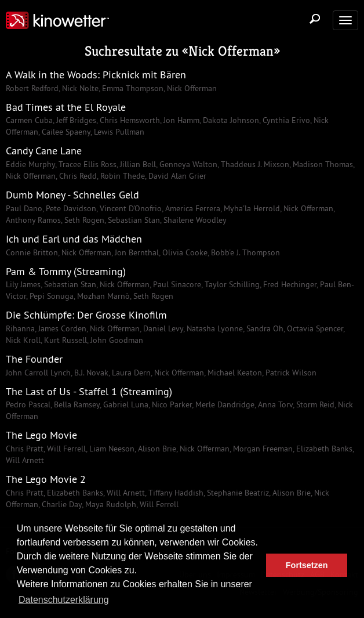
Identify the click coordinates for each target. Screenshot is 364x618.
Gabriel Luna (125, 404)
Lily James (23, 284)
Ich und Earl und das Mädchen (74, 239)
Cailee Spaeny (65, 132)
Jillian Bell (137, 164)
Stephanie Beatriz (237, 493)
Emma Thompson (132, 88)
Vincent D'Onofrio (130, 208)
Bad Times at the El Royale (66, 107)
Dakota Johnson (230, 120)
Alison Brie (156, 449)
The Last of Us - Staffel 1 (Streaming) (89, 391)
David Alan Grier (176, 176)
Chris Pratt (25, 449)
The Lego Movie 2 (46, 479)
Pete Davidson (70, 208)
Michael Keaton (234, 373)
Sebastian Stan (133, 220)
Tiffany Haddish (175, 493)
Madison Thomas (322, 164)
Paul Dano (24, 208)
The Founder (34, 359)
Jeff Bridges (75, 120)
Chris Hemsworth (129, 120)
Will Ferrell (65, 449)
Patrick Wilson (290, 373)
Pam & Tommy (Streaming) (66, 271)
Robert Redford (32, 88)
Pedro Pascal (28, 404)
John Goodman (116, 340)
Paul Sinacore (176, 284)
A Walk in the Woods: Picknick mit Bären (96, 75)
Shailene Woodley (194, 220)
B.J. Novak (90, 373)
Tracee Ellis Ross (86, 164)
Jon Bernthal (136, 252)
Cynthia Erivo (285, 120)
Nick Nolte (79, 88)
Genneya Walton (187, 164)
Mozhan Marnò (102, 296)
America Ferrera (192, 208)
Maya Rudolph (110, 504)
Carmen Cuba (29, 120)
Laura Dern (130, 373)
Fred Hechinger (289, 284)
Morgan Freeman (262, 449)
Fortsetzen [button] (307, 565)
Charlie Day (61, 504)
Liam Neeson (111, 449)
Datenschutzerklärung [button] (64, 600)
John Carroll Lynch (38, 373)
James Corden (61, 328)
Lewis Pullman (118, 132)
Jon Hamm (180, 120)
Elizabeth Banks (323, 449)
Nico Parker (171, 404)
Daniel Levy (162, 328)
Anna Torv (274, 404)
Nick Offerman (231, 51)
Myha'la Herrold (251, 208)
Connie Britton (32, 252)
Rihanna (20, 328)
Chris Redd (77, 176)
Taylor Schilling (231, 284)
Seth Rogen (83, 220)
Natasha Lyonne (214, 328)
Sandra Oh (264, 328)
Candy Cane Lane (44, 151)
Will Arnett (25, 460)
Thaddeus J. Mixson (254, 164)
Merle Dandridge (224, 404)
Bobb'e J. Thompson (244, 252)
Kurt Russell (64, 340)
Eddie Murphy (30, 164)
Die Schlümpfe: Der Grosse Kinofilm (86, 315)
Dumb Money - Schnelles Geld (72, 195)
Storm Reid (314, 404)
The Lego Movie (41, 435)
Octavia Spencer (314, 328)
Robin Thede (121, 176)
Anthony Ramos (33, 220)
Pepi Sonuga (50, 296)
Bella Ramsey (76, 404)
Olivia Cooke (184, 252)
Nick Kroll (23, 340)
